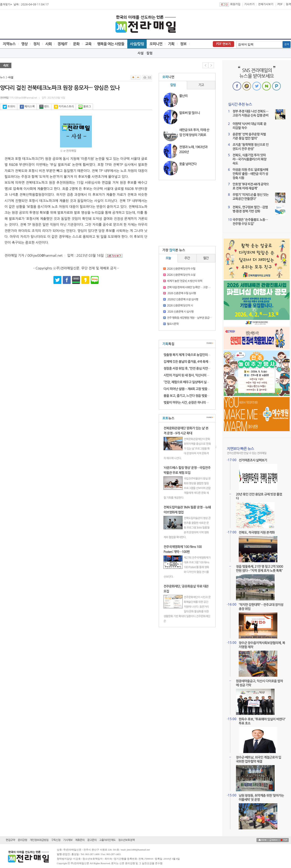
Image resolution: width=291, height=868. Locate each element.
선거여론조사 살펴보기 (253, 460)
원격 (288, 4)
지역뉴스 (9, 44)
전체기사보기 (266, 4)
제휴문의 (80, 840)
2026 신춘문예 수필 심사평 (181, 293)
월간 (206, 258)
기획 (171, 44)
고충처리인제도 (107, 840)
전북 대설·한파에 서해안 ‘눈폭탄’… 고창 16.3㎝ (191, 287)
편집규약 (10, 840)
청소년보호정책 (126, 840)
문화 (76, 44)
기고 (201, 85)
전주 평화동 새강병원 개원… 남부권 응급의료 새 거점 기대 (197, 318)
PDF (280, 4)
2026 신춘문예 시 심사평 (180, 312)
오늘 (168, 258)
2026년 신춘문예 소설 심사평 (182, 299)
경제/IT (62, 44)
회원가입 (235, 4)
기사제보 (68, 840)
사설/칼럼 (137, 44)
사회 (48, 44)
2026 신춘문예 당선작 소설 (181, 275)
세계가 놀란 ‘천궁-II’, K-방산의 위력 (184, 281)
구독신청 (56, 840)
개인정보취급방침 (39, 840)
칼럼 (149, 53)
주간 (187, 258)
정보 (183, 44)
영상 (24, 44)
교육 (88, 44)
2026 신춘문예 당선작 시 (180, 306)
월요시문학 (173, 324)
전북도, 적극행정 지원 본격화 (257, 532)
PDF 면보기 (223, 44)
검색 (287, 44)
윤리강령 (22, 840)
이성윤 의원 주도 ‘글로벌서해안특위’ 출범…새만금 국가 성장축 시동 (250, 174)
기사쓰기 (250, 4)
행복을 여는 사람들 (111, 44)
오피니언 (156, 44)
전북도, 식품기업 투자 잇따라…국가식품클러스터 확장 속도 (250, 159)
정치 (36, 44)
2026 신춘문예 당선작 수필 (181, 269)
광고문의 (92, 840)
